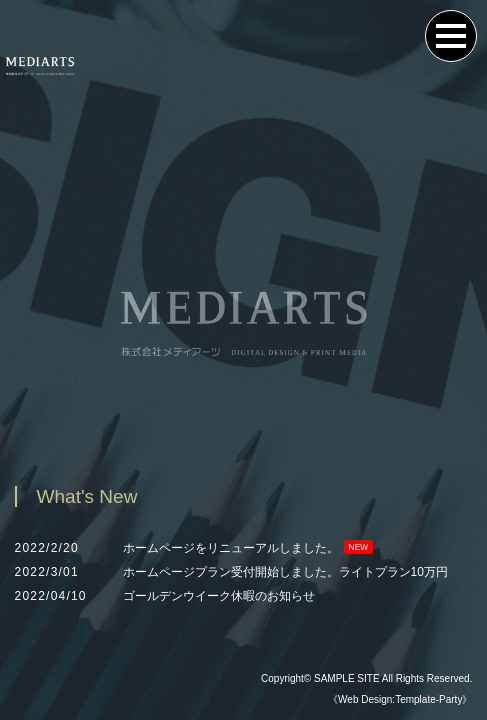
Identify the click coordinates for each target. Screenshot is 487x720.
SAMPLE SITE (347, 678)
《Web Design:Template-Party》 (400, 699)
